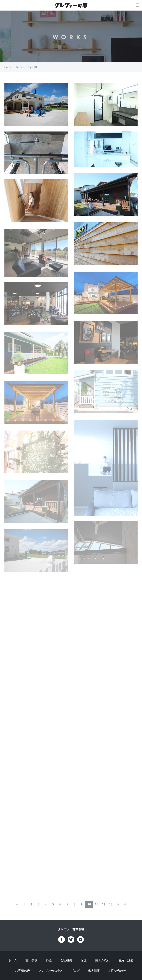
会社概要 (66, 960)
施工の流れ (102, 960)
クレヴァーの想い (50, 971)
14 (118, 904)
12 (104, 904)
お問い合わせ (117, 971)
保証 (84, 960)
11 (96, 904)
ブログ (75, 971)
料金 (49, 960)
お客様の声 (23, 971)
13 (111, 904)
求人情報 (94, 971)
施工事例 (31, 960)
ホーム (13, 960)
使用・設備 (126, 960)
